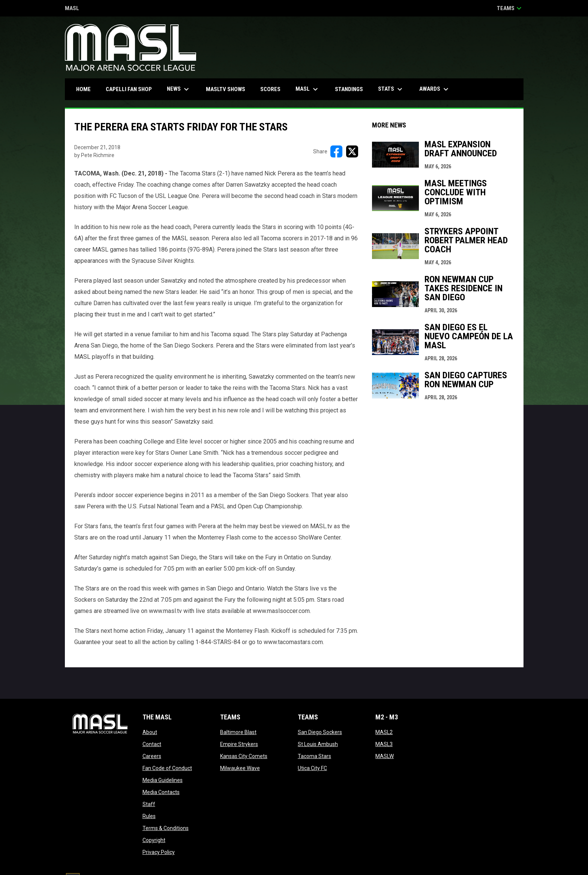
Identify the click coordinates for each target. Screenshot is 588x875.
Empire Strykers (239, 744)
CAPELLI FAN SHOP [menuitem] (132, 89)
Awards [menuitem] (435, 89)
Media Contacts (161, 792)
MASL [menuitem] (308, 89)
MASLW (385, 756)
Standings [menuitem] (349, 89)
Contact (152, 744)
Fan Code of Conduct (167, 768)
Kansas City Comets (244, 756)
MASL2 (384, 732)
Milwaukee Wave (240, 768)
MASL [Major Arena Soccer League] (72, 9)
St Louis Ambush (318, 744)
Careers (152, 756)
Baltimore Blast (238, 732)
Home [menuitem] (83, 89)
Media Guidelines (163, 780)
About (150, 732)
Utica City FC (312, 768)
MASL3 (384, 744)
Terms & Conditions (166, 828)
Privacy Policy (159, 852)
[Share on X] (352, 151)
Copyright (154, 840)
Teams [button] (510, 8)
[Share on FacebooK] (336, 151)
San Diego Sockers (320, 732)
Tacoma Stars (314, 756)
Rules (149, 816)
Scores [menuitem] (270, 89)
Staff (149, 804)
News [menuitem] (179, 89)
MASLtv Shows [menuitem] (226, 89)
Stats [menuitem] (391, 89)
